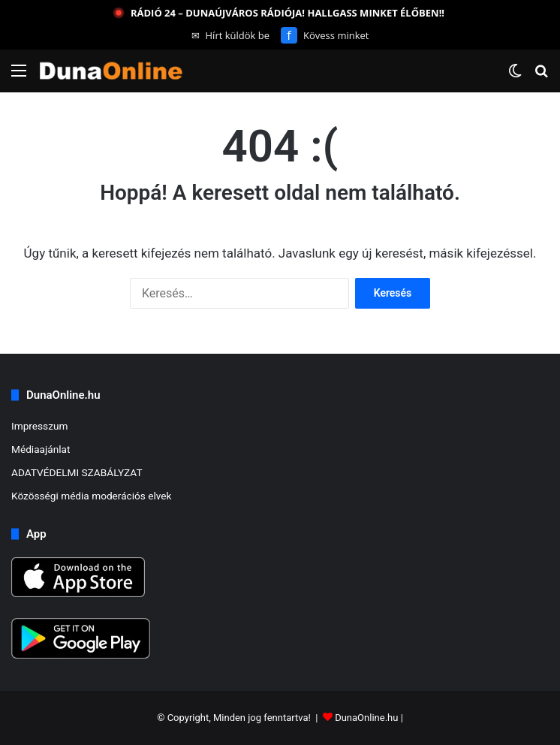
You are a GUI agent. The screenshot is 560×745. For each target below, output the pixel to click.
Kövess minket (325, 35)
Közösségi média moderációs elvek (92, 496)
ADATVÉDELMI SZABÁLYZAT (77, 472)
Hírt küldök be (231, 35)
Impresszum (39, 426)
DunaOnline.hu (366, 718)
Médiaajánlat (41, 449)
